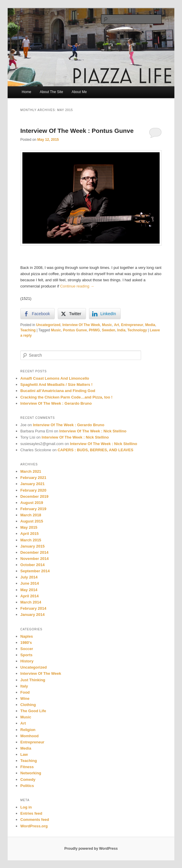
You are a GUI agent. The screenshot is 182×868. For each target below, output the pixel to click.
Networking (31, 773)
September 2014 (35, 571)
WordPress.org (34, 826)
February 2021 (33, 478)
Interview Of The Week (81, 325)
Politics (27, 786)
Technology (137, 330)
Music (107, 325)
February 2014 (33, 608)
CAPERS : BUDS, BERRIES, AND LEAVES (95, 450)
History (27, 661)
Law (24, 754)
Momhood (29, 736)
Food (25, 692)
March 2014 (31, 602)
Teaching (28, 330)
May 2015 (29, 527)
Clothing (28, 705)
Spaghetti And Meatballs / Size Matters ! (56, 385)
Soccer (27, 649)
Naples (27, 636)
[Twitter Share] (72, 314)
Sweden (109, 330)
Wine (25, 698)
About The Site (51, 92)
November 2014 (34, 559)
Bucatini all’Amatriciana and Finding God (58, 391)
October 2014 (32, 565)
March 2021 (31, 471)
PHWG (94, 330)
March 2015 (31, 540)
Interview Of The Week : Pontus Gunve (77, 131)
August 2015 (32, 521)
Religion (28, 730)
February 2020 (33, 490)
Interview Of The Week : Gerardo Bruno (56, 403)
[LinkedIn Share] (105, 314)
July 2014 (29, 577)
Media (150, 325)
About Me (79, 92)
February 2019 (33, 509)
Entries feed (31, 813)
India (121, 330)
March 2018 (31, 515)
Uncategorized (48, 325)
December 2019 (34, 496)
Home (27, 92)
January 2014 (32, 615)
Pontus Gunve (75, 330)
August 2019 (32, 503)
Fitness (27, 767)
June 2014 (30, 583)
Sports (26, 655)
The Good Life (33, 711)
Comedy (28, 779)
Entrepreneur (132, 325)
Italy (24, 686)
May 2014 (29, 590)
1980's (26, 643)
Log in (26, 807)
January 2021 (32, 484)
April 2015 (29, 534)
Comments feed (35, 820)
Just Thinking (33, 680)
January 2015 (32, 546)
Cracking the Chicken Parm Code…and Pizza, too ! (66, 397)
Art (116, 325)
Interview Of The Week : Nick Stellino (93, 431)
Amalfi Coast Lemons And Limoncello (55, 378)
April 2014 (29, 596)
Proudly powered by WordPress (91, 849)
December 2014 (34, 552)
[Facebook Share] (37, 314)
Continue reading (77, 286)
